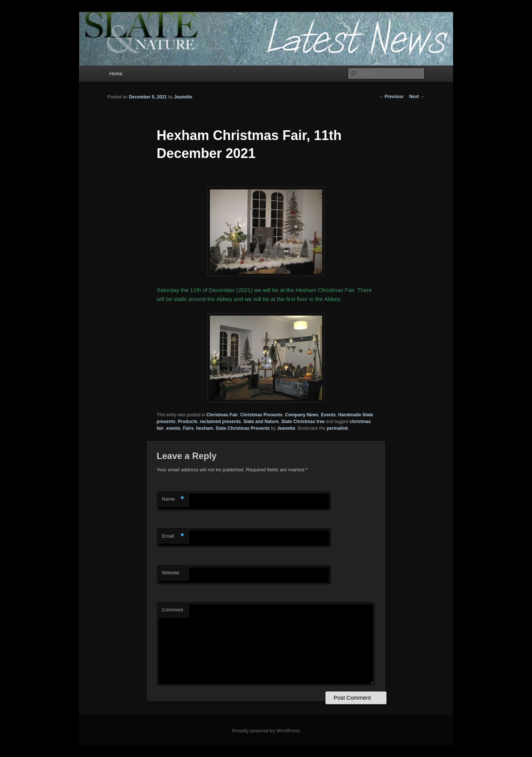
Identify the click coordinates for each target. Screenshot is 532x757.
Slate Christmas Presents (243, 428)
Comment (172, 610)
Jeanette (183, 97)
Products (188, 422)
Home (116, 74)
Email (173, 536)
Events (328, 415)
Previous (391, 97)
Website (171, 573)
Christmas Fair (222, 415)
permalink (337, 428)
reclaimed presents (220, 422)
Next (417, 97)
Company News (302, 415)
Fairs (188, 428)
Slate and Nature (261, 422)
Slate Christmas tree (303, 422)
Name (173, 499)
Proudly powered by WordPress (266, 731)
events (173, 428)
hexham (204, 428)
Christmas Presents (261, 415)
